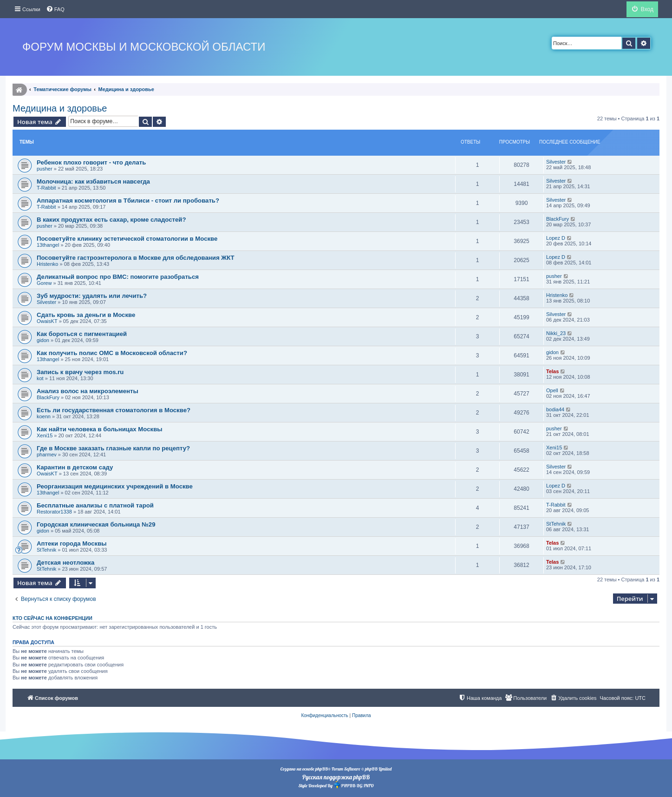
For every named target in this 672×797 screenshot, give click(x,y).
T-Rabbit (46, 188)
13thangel (48, 245)
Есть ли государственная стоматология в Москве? (114, 410)
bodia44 (555, 409)
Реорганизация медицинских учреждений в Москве (115, 486)
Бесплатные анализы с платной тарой (95, 505)
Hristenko (47, 264)
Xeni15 (45, 435)
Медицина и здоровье (60, 108)
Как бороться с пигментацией (82, 334)
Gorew (44, 283)
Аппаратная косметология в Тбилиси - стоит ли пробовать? (128, 201)
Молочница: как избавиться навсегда (93, 181)
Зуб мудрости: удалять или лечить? (92, 296)
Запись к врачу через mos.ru (80, 372)
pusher (45, 169)
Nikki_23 (556, 333)
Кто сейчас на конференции (52, 618)
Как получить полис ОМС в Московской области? (112, 353)
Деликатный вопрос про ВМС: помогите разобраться (118, 277)
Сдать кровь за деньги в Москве (86, 315)
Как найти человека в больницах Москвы (100, 429)
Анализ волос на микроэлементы (88, 391)
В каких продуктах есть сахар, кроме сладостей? (111, 220)
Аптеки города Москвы (72, 543)
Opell (552, 390)
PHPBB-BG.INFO (353, 785)
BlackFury (558, 219)
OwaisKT (47, 321)
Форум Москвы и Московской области (144, 47)
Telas (552, 371)
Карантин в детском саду (75, 467)
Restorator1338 (54, 512)
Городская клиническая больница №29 (96, 524)
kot (40, 378)
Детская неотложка (65, 563)
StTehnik (556, 524)
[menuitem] (55, 9)
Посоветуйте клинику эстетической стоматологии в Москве (127, 239)
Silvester (556, 162)
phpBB (322, 769)
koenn (44, 416)
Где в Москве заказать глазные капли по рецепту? (113, 448)
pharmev (47, 454)
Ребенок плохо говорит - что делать (91, 162)
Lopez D (556, 238)
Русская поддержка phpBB (336, 777)
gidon (43, 340)
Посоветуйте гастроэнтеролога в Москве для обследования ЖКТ (136, 258)
